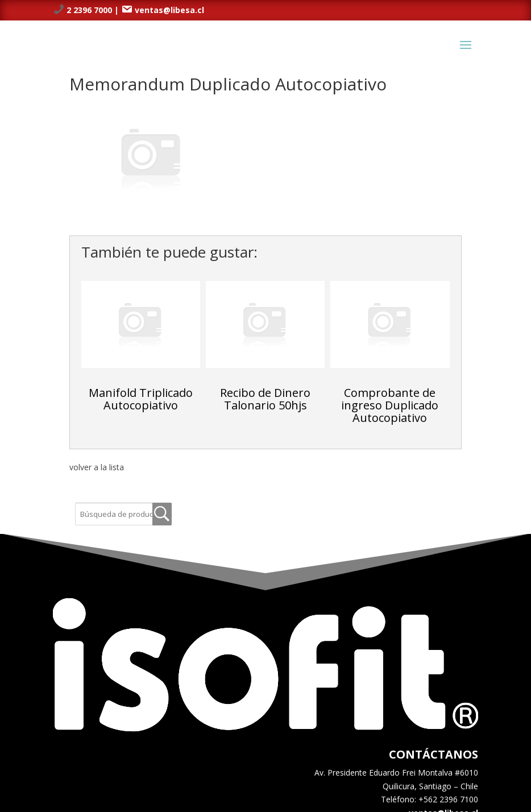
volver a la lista (97, 467)
